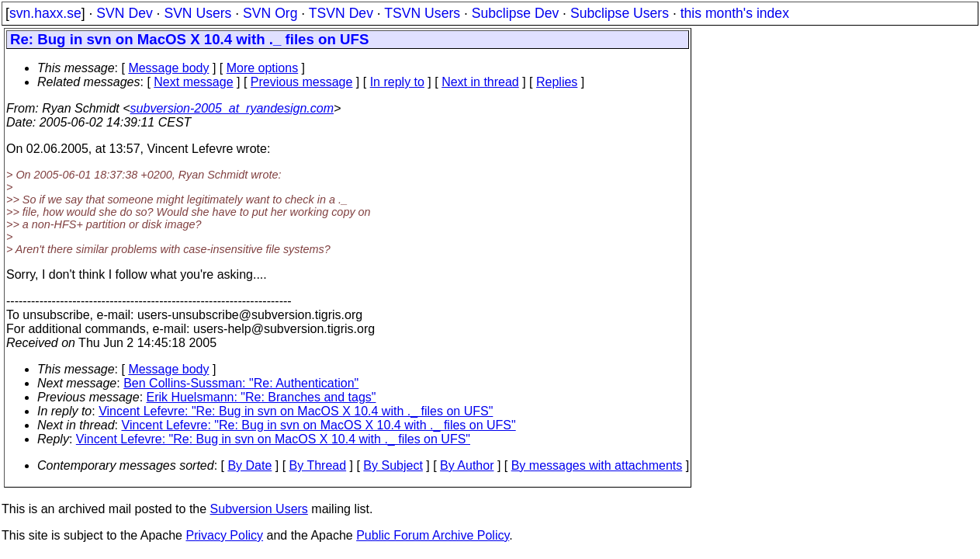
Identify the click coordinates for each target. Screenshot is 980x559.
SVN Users (197, 13)
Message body (168, 68)
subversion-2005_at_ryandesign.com (232, 108)
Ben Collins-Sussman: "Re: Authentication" (241, 383)
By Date (249, 465)
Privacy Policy (224, 535)
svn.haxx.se (45, 13)
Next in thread (480, 82)
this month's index (735, 13)
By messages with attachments (597, 465)
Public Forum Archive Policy (433, 535)
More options (263, 68)
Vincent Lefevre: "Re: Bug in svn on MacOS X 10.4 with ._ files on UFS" (296, 411)
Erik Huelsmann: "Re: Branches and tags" (261, 397)
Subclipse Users (620, 13)
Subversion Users (259, 509)
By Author (467, 465)
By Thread (318, 465)
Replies (557, 82)
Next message (193, 82)
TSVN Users (422, 13)
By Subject (393, 465)
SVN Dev (124, 13)
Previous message (302, 82)
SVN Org (270, 13)
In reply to (397, 82)
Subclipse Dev (515, 13)
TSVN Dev (341, 13)
